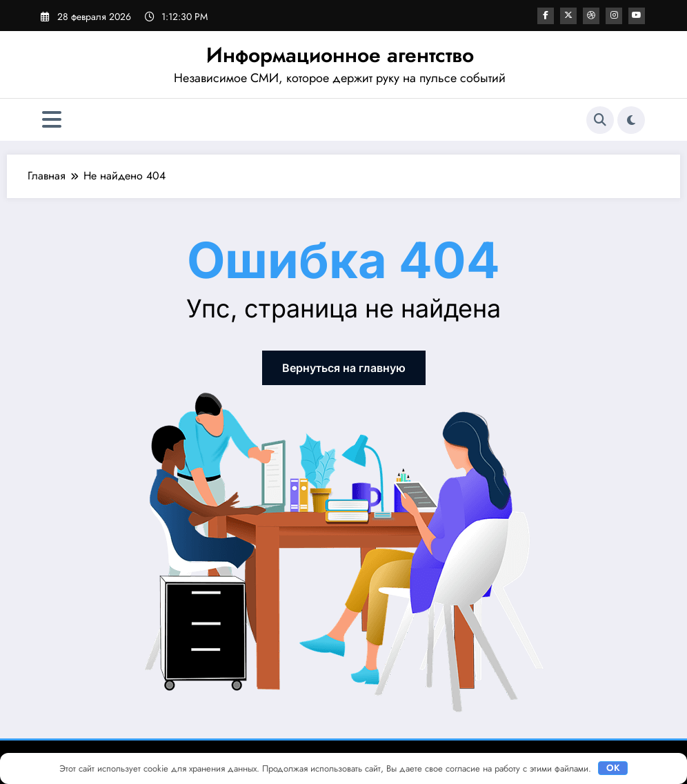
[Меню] (52, 120)
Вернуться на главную (344, 368)
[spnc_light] (631, 120)
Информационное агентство (340, 55)
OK (613, 768)
